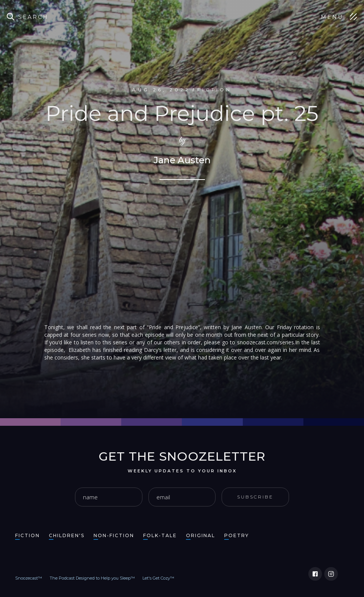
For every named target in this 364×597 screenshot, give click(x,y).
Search (33, 17)
